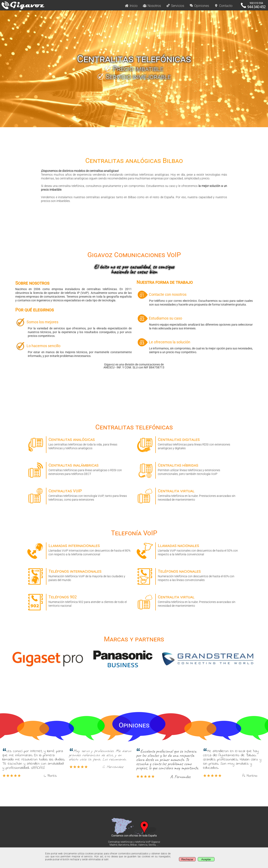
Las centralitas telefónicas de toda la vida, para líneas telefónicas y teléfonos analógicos (79, 443)
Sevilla (152, 845)
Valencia (143, 845)
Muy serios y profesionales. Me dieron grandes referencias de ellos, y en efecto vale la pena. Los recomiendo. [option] (101, 759)
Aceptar (206, 859)
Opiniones (199, 6)
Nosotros (152, 6)
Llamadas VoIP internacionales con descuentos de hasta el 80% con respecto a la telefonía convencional (79, 549)
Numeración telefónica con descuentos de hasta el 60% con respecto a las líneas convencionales (189, 575)
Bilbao (134, 845)
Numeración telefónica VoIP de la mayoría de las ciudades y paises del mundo (79, 575)
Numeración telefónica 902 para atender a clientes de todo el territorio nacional (79, 601)
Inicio (131, 6)
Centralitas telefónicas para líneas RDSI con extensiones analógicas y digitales (189, 443)
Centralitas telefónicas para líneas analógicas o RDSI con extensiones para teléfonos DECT (79, 469)
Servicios (175, 6)
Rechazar (187, 859)
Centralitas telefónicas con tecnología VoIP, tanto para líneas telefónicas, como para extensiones (79, 494)
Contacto (223, 6)
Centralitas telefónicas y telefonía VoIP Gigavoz (134, 842)
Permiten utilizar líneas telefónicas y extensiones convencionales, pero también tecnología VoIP (189, 469)
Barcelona (124, 845)
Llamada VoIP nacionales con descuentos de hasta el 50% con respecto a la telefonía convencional (189, 549)
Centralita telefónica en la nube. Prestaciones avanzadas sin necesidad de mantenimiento (189, 494)
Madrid (113, 845)
